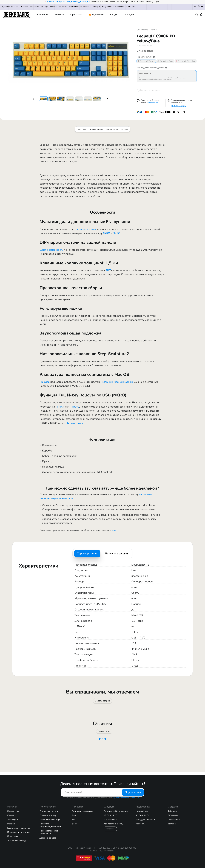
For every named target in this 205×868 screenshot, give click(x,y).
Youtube (172, 824)
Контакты (130, 7)
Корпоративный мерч (39, 7)
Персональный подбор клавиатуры (84, 7)
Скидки (114, 14)
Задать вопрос (102, 702)
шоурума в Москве (179, 105)
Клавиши (12, 815)
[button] (34, 99)
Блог (74, 815)
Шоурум (24, 7)
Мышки (11, 824)
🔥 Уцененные (96, 14)
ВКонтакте (173, 815)
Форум (75, 824)
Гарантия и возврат (49, 815)
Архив (153, 30)
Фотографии (174, 820)
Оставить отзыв (104, 734)
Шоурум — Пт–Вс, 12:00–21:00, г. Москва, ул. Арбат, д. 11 (69, 2)
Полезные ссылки (116, 554)
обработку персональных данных (126, 798)
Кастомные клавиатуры (19, 828)
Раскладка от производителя (152, 68)
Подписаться (133, 792)
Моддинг (129, 14)
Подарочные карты (59, 7)
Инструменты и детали (18, 832)
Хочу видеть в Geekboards (113, 7)
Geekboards (142, 30)
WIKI (74, 820)
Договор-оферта (48, 838)
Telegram (172, 811)
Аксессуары (13, 820)
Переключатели (146, 57)
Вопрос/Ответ (112, 129)
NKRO (116, 233)
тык (114, 530)
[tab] (87, 554)
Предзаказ (76, 14)
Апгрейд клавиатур (17, 840)
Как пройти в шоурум (114, 824)
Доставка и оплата (10, 7)
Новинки (59, 14)
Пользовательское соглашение (49, 832)
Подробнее (153, 103)
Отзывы (125, 129)
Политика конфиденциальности (50, 825)
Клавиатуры (13, 811)
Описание (81, 129)
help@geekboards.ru (146, 820)
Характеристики (96, 129)
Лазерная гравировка (82, 811)
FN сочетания (74, 423)
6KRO (106, 233)
